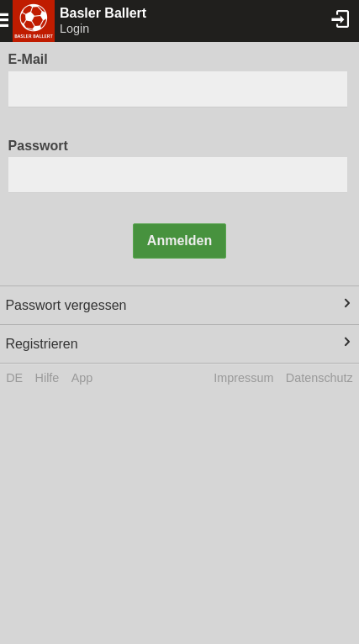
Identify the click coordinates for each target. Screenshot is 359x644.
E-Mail (28, 59)
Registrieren (41, 344)
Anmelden (179, 241)
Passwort (38, 146)
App (82, 378)
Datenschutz (319, 378)
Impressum (243, 378)
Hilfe (48, 378)
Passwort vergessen (66, 305)
